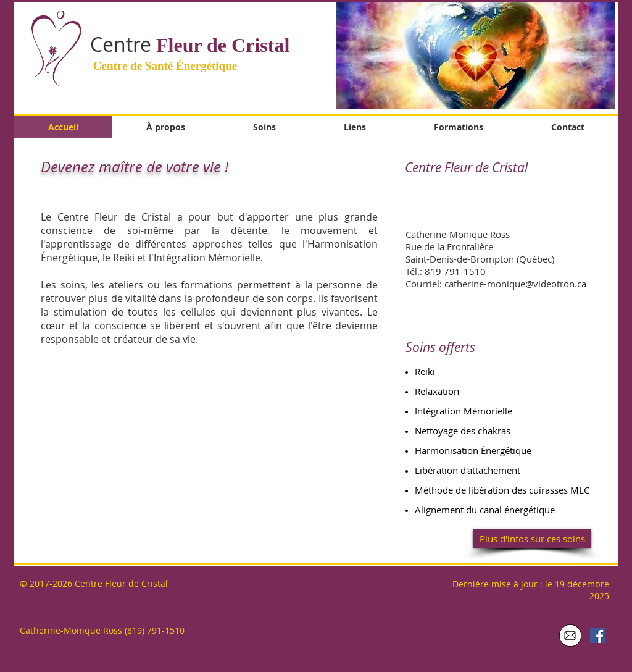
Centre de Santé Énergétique (164, 66)
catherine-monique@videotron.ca (515, 283)
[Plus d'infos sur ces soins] (532, 539)
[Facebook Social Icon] (598, 635)
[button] (476, 55)
